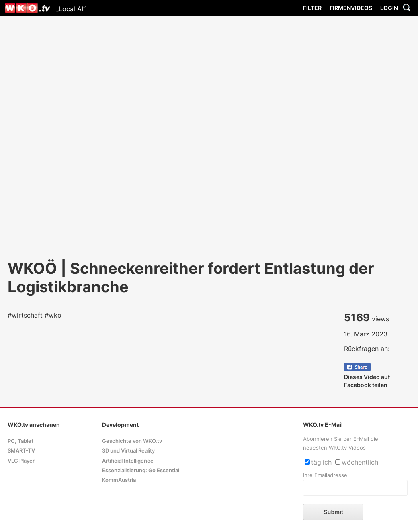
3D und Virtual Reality (128, 451)
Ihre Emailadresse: (326, 475)
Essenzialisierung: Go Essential (141, 470)
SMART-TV (21, 451)
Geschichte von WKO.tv (132, 441)
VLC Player (21, 461)
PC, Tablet (20, 441)
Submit (333, 512)
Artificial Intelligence (128, 461)
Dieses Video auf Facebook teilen (367, 377)
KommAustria (119, 480)
